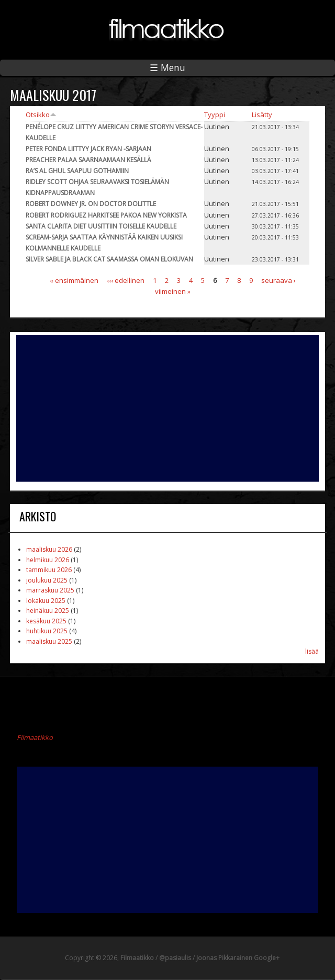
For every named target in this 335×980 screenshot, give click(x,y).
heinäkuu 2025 (48, 611)
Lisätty (262, 115)
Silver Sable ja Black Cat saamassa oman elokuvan (109, 259)
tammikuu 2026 (49, 570)
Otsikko (41, 115)
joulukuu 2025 (47, 580)
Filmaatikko (35, 737)
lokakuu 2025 (46, 601)
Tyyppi (215, 115)
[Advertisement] (167, 408)
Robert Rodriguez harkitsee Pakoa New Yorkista (106, 215)
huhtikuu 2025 (47, 631)
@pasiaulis (175, 958)
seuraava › (278, 280)
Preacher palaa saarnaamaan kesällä (88, 160)
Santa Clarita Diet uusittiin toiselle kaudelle (101, 226)
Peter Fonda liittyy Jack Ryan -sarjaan (88, 149)
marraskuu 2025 (50, 590)
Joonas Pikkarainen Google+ (238, 958)
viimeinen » (173, 291)
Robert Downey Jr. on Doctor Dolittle (91, 204)
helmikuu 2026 (48, 560)
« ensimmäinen (74, 280)
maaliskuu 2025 (49, 641)
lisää (312, 651)
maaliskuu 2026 (49, 549)
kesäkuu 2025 (46, 621)
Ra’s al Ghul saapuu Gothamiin (77, 171)
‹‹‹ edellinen (126, 280)
